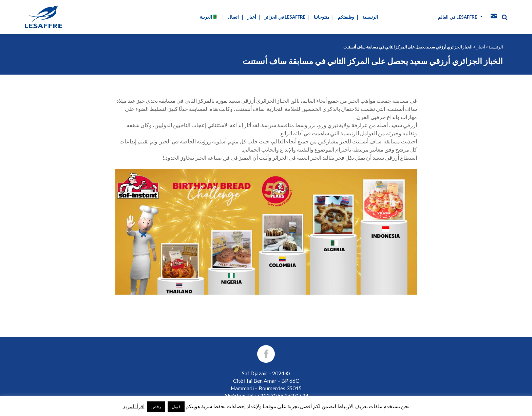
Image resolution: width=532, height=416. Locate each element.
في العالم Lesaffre (458, 17)
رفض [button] (156, 407)
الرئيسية (496, 47)
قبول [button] (176, 407)
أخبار (481, 47)
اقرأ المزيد (134, 406)
